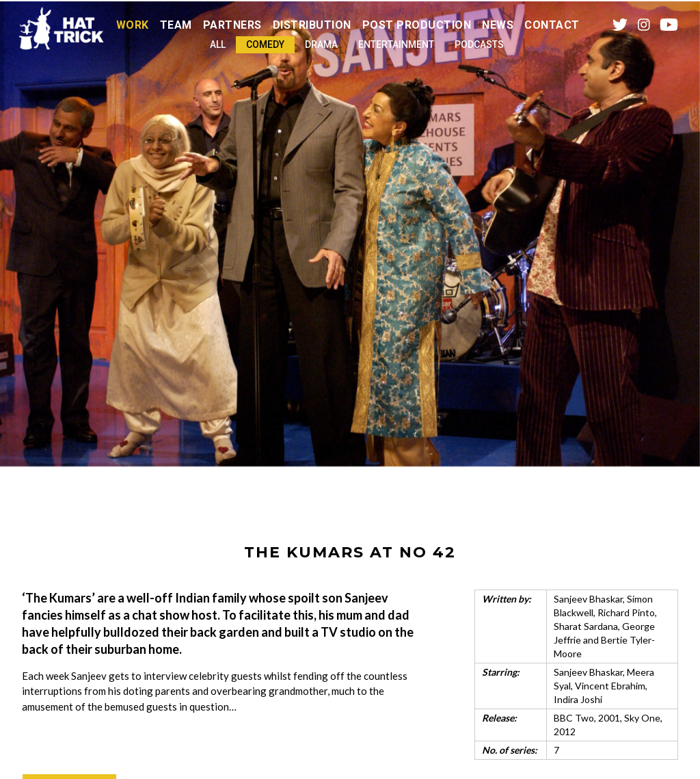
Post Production (417, 25)
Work (133, 25)
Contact (552, 25)
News (498, 25)
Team (176, 25)
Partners (232, 25)
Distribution (312, 25)
